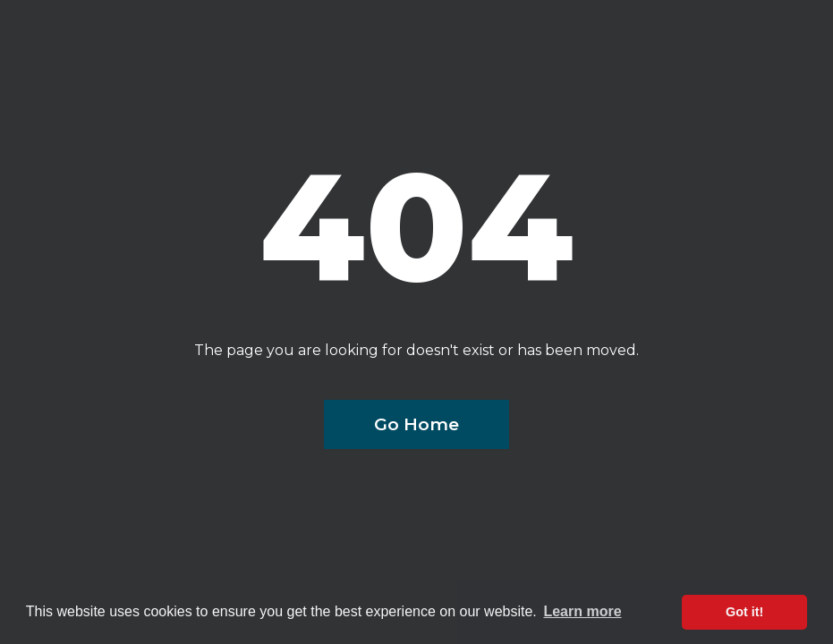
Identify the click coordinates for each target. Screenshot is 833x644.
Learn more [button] (582, 611)
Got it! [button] (744, 612)
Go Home (416, 424)
